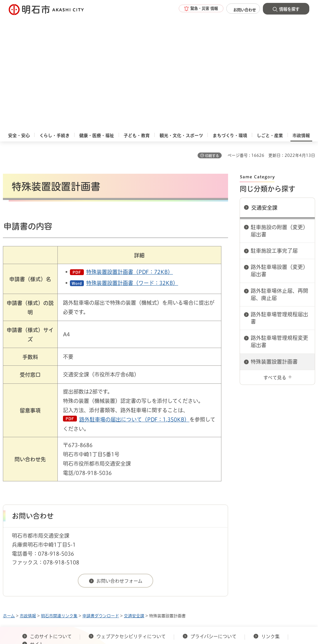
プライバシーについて (213, 521)
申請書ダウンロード (101, 500)
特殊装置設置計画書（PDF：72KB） (130, 156)
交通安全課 (264, 92)
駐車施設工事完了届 (274, 135)
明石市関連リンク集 (59, 500)
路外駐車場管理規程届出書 (279, 202)
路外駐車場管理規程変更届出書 (279, 226)
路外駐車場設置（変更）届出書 (279, 155)
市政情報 (28, 500)
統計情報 (188, 589)
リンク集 (270, 521)
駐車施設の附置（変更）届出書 (279, 115)
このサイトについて (51, 521)
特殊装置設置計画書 (274, 246)
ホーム (9, 500)
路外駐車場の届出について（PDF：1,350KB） (134, 304)
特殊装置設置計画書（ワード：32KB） (132, 167)
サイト (37, 529)
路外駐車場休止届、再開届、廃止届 (279, 179)
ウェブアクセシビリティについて (131, 521)
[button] (193, 9)
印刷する (212, 40)
